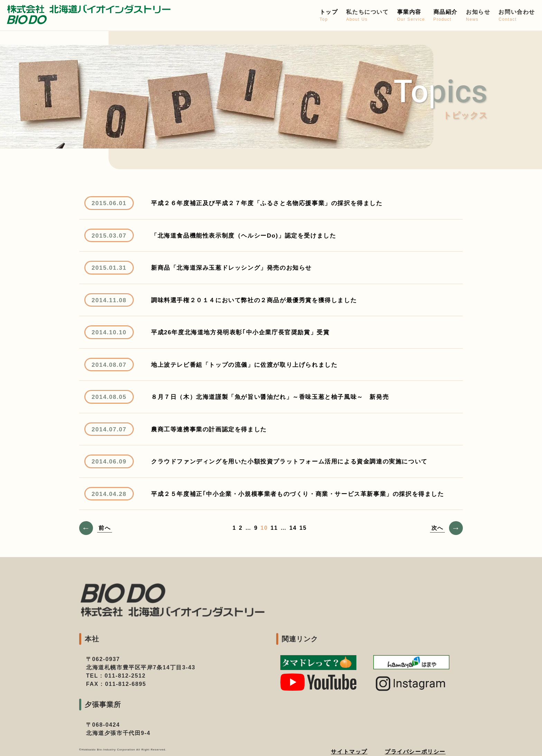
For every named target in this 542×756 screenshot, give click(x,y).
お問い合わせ (517, 16)
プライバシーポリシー (415, 752)
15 (303, 528)
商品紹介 (446, 16)
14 (293, 528)
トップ (329, 16)
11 (274, 528)
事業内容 (411, 16)
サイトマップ (349, 752)
